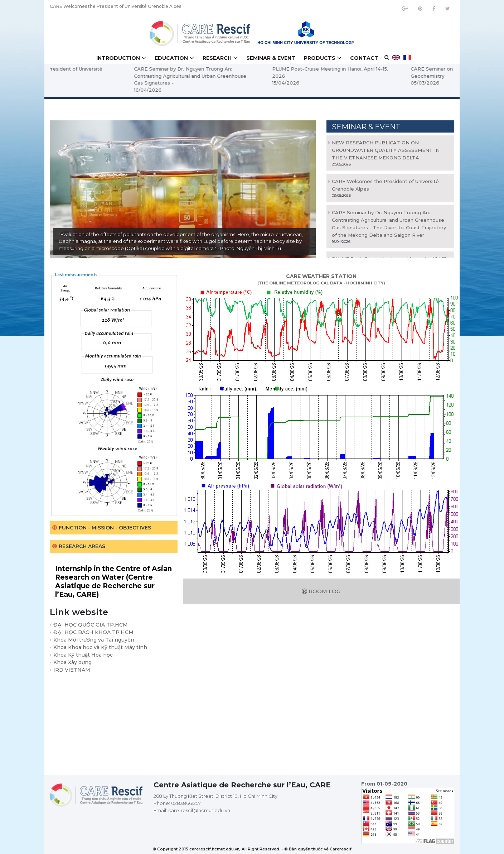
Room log (321, 591)
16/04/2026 (209, 90)
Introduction (118, 58)
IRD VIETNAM (72, 670)
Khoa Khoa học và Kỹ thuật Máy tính (100, 647)
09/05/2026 (71, 83)
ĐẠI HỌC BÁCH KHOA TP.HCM (93, 632)
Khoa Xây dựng (72, 662)
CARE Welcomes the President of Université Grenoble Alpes (115, 8)
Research (217, 58)
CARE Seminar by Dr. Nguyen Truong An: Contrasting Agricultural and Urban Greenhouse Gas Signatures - (252, 76)
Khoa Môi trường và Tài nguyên (94, 640)
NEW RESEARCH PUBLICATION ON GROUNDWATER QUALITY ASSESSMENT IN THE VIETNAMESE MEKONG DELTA (386, 150)
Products (320, 58)
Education (171, 58)
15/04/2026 (347, 83)
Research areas (82, 546)
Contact (364, 58)
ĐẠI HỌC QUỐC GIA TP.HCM (91, 625)
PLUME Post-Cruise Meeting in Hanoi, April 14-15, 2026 (392, 72)
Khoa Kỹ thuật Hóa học (83, 655)
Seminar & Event (271, 58)
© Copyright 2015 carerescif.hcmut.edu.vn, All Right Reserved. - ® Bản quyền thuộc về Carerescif (252, 849)
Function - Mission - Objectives (105, 528)
